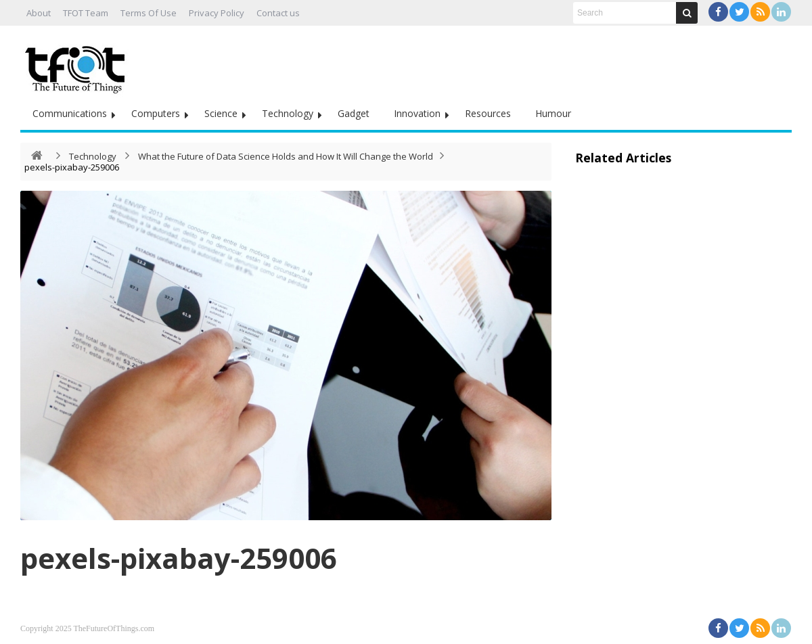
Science (221, 113)
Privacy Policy (217, 13)
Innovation (417, 113)
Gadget (354, 113)
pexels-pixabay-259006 (179, 558)
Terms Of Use (149, 13)
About (39, 13)
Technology (288, 113)
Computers (156, 113)
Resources (488, 113)
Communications (70, 113)
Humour (553, 113)
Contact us (278, 13)
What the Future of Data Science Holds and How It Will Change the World (286, 156)
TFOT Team (86, 13)
